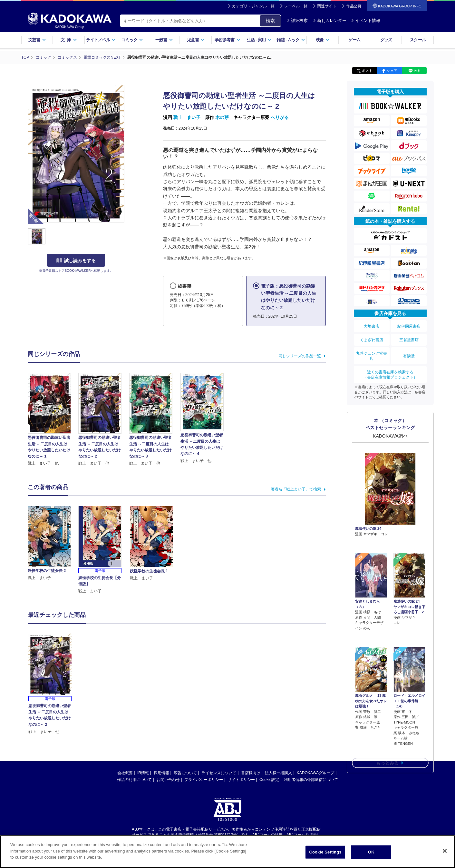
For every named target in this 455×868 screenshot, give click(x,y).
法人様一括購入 (278, 773)
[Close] (445, 851)
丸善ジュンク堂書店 (372, 355)
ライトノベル (101, 40)
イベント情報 (365, 20)
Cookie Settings (325, 852)
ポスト (367, 70)
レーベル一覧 (296, 6)
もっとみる (387, 727)
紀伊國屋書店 (409, 326)
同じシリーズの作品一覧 (300, 356)
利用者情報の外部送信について (311, 779)
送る (417, 70)
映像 (323, 40)
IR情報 (143, 773)
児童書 (196, 40)
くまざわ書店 (372, 339)
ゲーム (354, 40)
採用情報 (161, 773)
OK (371, 852)
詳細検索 (297, 20)
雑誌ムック (291, 40)
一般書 (164, 40)
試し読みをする (76, 260)
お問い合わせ (168, 779)
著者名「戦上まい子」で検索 (296, 489)
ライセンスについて (219, 773)
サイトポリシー (241, 779)
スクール (418, 40)
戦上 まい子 (187, 117)
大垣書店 (372, 326)
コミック (132, 40)
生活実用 (259, 40)
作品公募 (354, 6)
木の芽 (222, 117)
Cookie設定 (269, 779)
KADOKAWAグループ (315, 773)
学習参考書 (227, 40)
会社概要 (125, 773)
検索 (270, 21)
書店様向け (251, 773)
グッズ (386, 40)
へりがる (280, 117)
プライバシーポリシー (204, 779)
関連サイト (327, 6)
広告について (185, 773)
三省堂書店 (409, 339)
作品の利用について (134, 779)
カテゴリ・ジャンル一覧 (253, 6)
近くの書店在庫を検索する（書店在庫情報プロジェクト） (390, 373)
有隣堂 (409, 355)
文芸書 (37, 40)
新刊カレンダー (329, 20)
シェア (392, 70)
